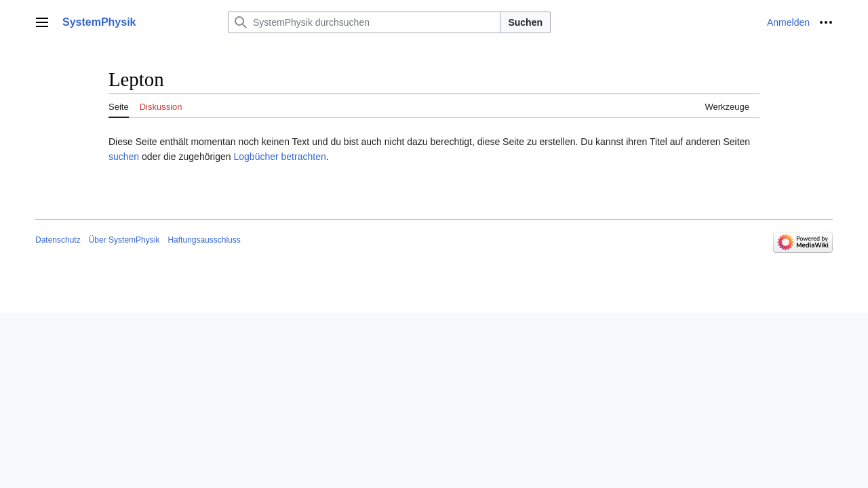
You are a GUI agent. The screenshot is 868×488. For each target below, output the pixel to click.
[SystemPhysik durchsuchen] (364, 22)
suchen (124, 157)
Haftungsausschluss (204, 240)
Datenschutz (58, 240)
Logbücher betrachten (279, 157)
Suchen (525, 22)
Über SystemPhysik (124, 240)
